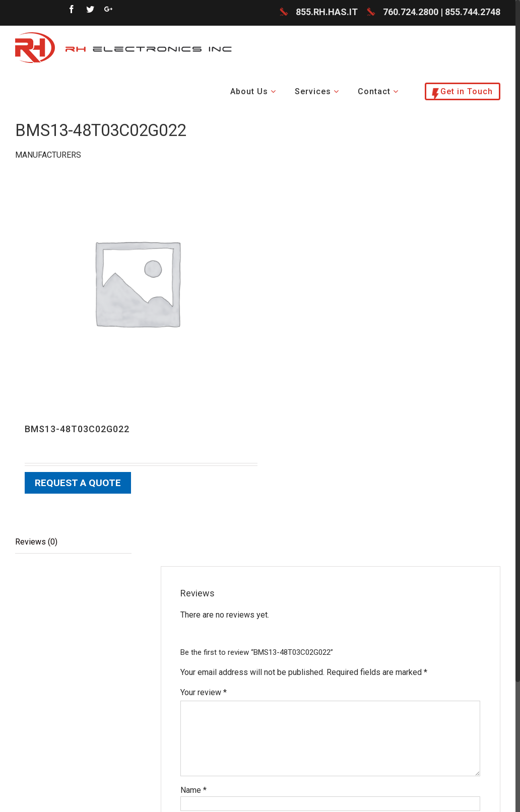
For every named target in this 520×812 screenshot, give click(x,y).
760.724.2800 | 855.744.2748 (442, 12)
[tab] (73, 542)
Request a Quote (78, 483)
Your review (204, 692)
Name (193, 790)
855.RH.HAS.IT (327, 12)
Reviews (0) (36, 542)
